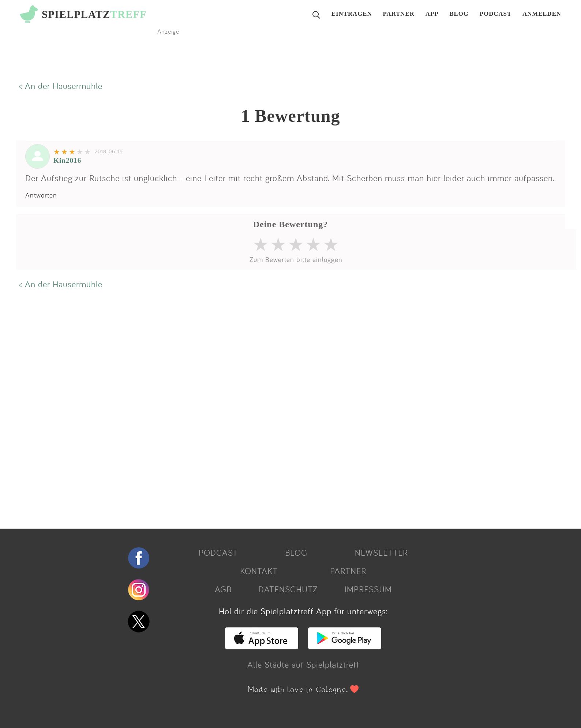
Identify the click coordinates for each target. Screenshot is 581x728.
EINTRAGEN (352, 14)
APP (432, 14)
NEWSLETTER (381, 552)
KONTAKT (259, 571)
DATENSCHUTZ (288, 589)
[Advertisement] (236, 408)
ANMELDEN (542, 14)
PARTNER (399, 14)
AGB (223, 589)
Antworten (41, 195)
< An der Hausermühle (61, 86)
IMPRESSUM (368, 589)
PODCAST (496, 14)
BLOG (459, 14)
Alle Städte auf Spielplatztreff (303, 664)
